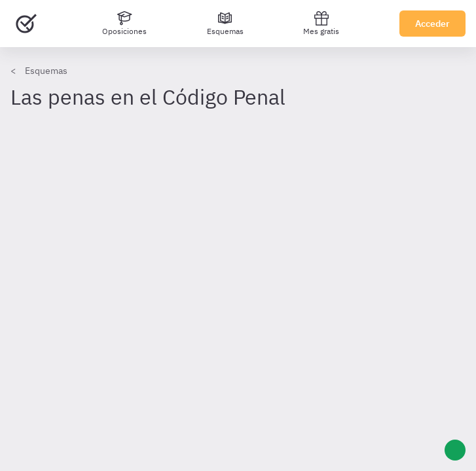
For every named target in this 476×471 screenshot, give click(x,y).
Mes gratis (321, 23)
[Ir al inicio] (26, 24)
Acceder (432, 24)
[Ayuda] (455, 450)
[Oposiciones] (124, 24)
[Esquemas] (225, 24)
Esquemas (46, 71)
